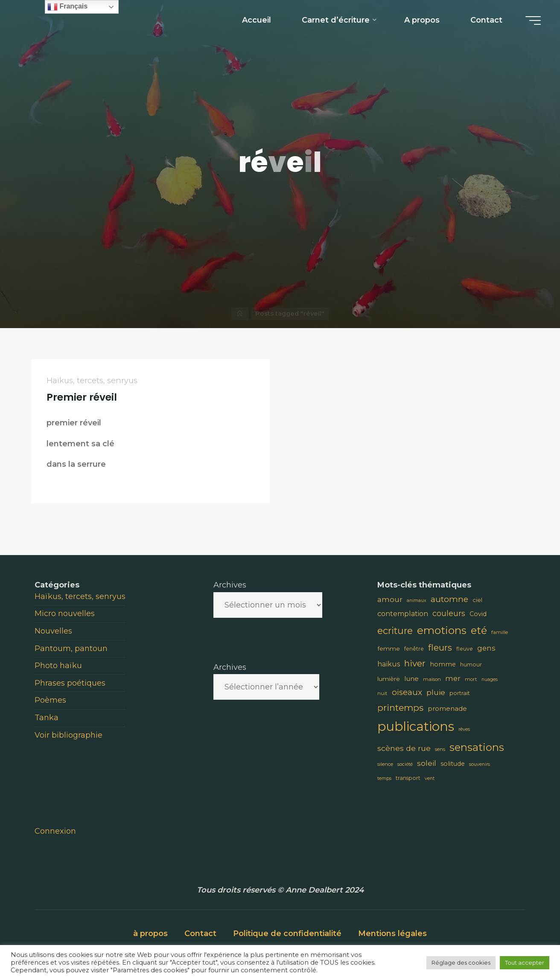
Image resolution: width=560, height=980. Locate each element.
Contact (200, 933)
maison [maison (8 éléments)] (432, 679)
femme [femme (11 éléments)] (389, 648)
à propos (150, 933)
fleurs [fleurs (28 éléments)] (440, 647)
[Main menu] (533, 20)
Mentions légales (392, 933)
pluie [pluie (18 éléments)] (436, 692)
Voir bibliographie (69, 735)
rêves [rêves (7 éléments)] (464, 729)
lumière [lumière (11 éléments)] (389, 679)
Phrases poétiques (70, 683)
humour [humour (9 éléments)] (471, 664)
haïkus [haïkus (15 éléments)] (389, 664)
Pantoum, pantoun (71, 648)
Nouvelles (53, 631)
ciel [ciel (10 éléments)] (477, 600)
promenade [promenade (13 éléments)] (447, 708)
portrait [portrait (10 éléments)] (460, 693)
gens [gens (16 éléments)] (486, 648)
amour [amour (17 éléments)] (390, 599)
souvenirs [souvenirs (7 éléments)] (480, 764)
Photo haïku (58, 666)
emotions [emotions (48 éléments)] (442, 630)
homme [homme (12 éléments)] (443, 664)
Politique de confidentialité (287, 933)
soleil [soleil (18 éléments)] (427, 763)
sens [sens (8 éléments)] (440, 749)
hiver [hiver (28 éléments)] (415, 663)
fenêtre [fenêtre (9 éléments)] (414, 649)
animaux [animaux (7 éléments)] (417, 601)
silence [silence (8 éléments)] (385, 764)
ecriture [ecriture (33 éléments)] (395, 631)
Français (67, 7)
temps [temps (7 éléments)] (384, 778)
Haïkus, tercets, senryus (92, 381)
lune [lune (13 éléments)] (411, 679)
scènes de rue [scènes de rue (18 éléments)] (404, 748)
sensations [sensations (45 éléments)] (477, 747)
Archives (230, 585)
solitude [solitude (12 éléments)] (453, 764)
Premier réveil (82, 397)
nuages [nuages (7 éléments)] (490, 679)
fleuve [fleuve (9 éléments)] (465, 649)
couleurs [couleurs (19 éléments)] (449, 613)
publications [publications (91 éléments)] (416, 726)
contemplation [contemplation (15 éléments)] (403, 614)
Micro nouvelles (65, 614)
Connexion (55, 831)
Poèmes (50, 700)
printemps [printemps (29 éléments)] (400, 708)
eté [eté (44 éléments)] (479, 630)
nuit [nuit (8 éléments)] (382, 693)
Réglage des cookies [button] (461, 963)
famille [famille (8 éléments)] (500, 632)
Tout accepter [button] (525, 963)
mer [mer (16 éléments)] (453, 678)
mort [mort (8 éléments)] (471, 679)
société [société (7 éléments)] (405, 764)
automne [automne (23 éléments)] (449, 599)
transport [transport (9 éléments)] (408, 778)
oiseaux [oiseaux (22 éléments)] (407, 692)
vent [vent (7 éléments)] (430, 778)
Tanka (47, 718)
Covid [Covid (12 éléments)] (478, 614)
